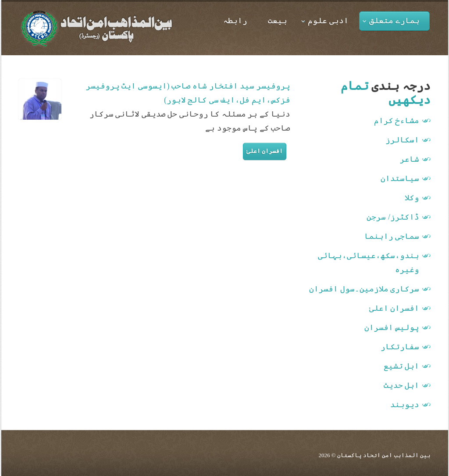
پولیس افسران (392, 327)
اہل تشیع (402, 366)
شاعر (410, 159)
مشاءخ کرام (397, 121)
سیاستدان (400, 178)
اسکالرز (402, 140)
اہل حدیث (402, 385)
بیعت (278, 21)
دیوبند (405, 405)
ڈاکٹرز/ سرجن (393, 217)
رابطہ (235, 21)
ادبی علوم (325, 21)
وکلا (412, 198)
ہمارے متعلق (391, 21)
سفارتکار (400, 347)
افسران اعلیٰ (265, 151)
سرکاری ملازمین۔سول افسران (364, 289)
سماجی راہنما (392, 236)
